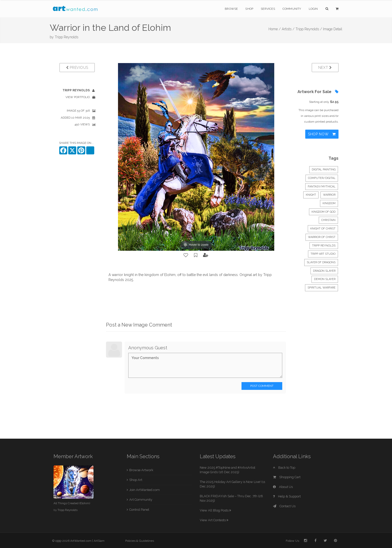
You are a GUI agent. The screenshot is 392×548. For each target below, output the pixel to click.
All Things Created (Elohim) (72, 503)
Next (325, 68)
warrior (329, 195)
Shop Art (136, 480)
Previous (77, 68)
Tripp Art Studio (323, 254)
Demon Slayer (325, 279)
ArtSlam (99, 541)
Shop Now (322, 134)
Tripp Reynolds (66, 37)
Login (313, 9)
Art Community (141, 500)
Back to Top (284, 468)
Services (268, 9)
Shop (249, 9)
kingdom (329, 203)
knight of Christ (323, 229)
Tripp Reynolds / (309, 29)
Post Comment (262, 386)
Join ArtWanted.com (144, 490)
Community (292, 9)
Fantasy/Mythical (322, 187)
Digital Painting (324, 170)
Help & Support (287, 496)
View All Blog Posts (215, 510)
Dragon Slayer (324, 271)
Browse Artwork (141, 470)
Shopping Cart (287, 477)
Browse (231, 9)
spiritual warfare (321, 288)
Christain (328, 220)
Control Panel (139, 510)
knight (311, 195)
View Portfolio (78, 97)
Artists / (288, 29)
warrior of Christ (322, 237)
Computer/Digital (322, 178)
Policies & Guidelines (140, 541)
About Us (283, 487)
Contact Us (284, 506)
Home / (275, 29)
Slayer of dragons (321, 262)
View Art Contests (214, 520)
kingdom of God (323, 212)
